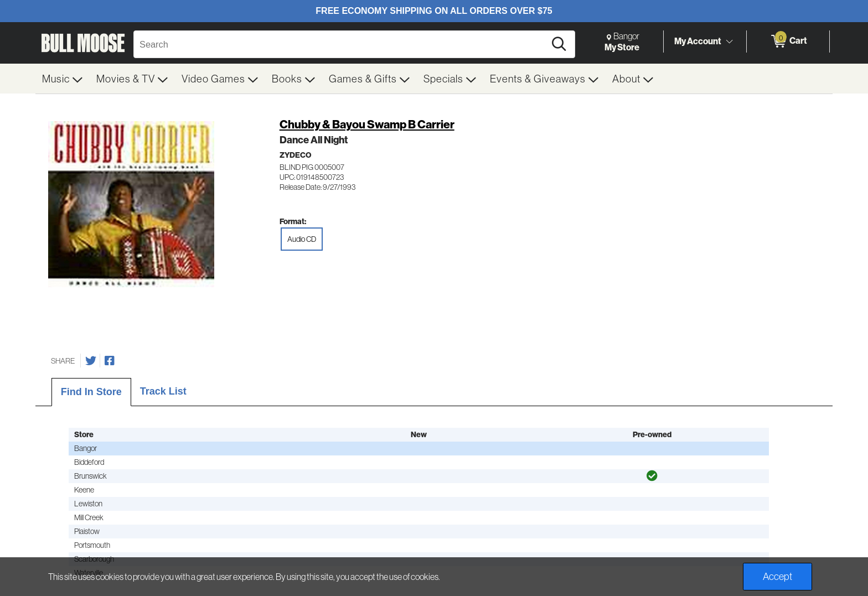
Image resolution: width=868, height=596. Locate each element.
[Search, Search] (341, 44)
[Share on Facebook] (110, 361)
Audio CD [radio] (302, 239)
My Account (698, 41)
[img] (652, 476)
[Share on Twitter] (91, 361)
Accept (777, 576)
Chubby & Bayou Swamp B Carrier (367, 124)
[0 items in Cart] (788, 42)
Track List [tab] (163, 391)
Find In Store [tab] (91, 392)
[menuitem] (63, 79)
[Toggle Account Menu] (729, 42)
